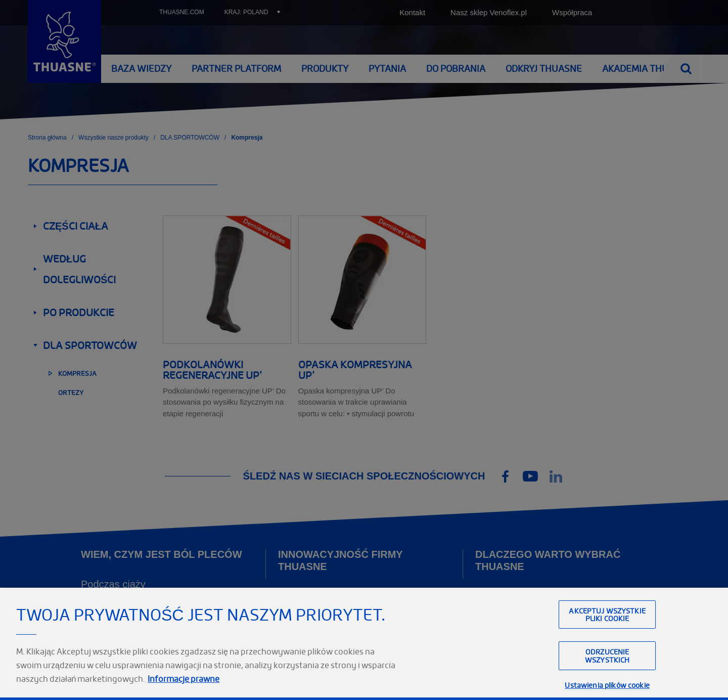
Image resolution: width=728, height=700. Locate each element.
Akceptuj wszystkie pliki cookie (607, 657)
